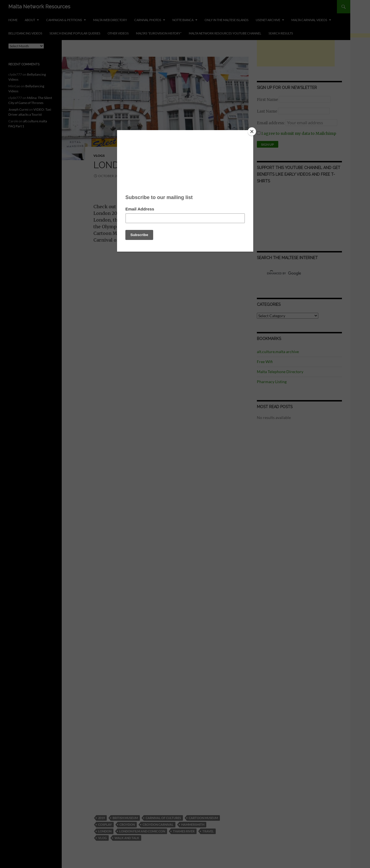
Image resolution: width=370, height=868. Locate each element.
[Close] (252, 132)
